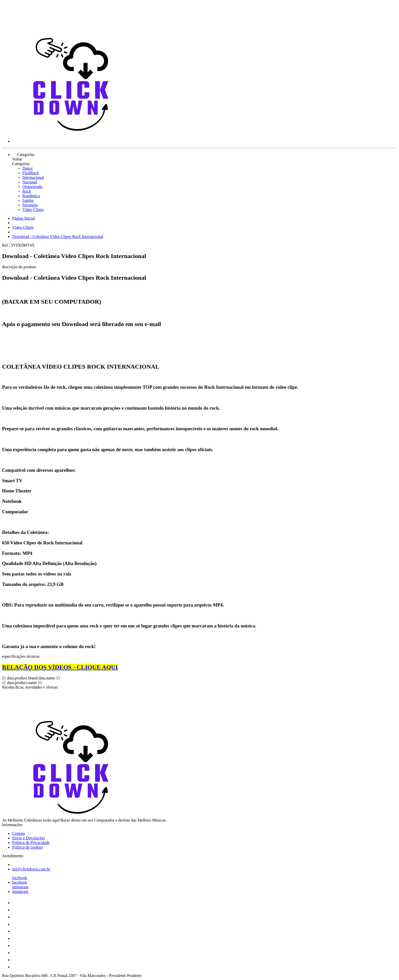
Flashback (31, 173)
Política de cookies (28, 847)
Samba (28, 200)
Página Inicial (23, 218)
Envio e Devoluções (29, 838)
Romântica (31, 196)
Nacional (30, 182)
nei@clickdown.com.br (31, 869)
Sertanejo (30, 205)
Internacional (33, 177)
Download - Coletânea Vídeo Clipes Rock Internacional (58, 237)
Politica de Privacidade (31, 843)
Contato (19, 833)
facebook (20, 878)
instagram (20, 887)
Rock (27, 191)
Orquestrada (32, 187)
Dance (28, 168)
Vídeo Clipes (33, 210)
